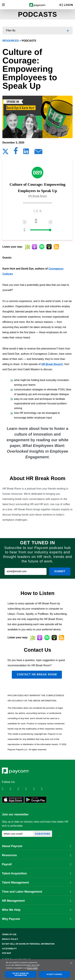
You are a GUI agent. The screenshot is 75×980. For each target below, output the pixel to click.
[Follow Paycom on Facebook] (21, 789)
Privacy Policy (10, 939)
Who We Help (37, 910)
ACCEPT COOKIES (54, 974)
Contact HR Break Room (37, 674)
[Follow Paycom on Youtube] (37, 789)
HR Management (37, 901)
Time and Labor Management (37, 892)
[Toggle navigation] (3, 5)
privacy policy (32, 968)
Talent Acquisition (37, 873)
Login (68, 5)
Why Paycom (37, 919)
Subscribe (43, 834)
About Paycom (37, 846)
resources (11, 41)
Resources (37, 855)
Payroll (37, 864)
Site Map (7, 953)
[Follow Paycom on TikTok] (45, 789)
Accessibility (9, 949)
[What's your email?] (18, 834)
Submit (60, 571)
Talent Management (37, 883)
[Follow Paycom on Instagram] (29, 789)
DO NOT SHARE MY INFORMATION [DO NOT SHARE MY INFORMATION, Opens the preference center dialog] (21, 974)
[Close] (71, 963)
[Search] (60, 5)
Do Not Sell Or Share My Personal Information (28, 944)
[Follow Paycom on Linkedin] (5, 789)
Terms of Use (9, 935)
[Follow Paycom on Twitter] (13, 789)
